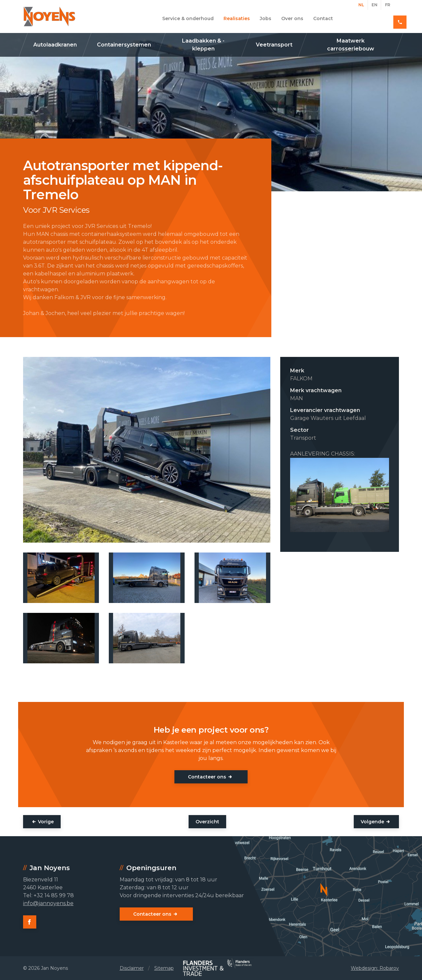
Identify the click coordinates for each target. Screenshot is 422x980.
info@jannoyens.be (48, 903)
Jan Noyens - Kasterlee (49, 16)
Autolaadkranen (55, 45)
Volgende (372, 822)
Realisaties (237, 18)
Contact (323, 18)
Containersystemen (124, 45)
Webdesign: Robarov (375, 968)
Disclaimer (132, 968)
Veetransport (274, 45)
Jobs (266, 18)
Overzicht (207, 822)
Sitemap (164, 968)
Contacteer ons (207, 777)
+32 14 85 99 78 (375, 18)
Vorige (46, 822)
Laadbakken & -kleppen (203, 45)
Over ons (292, 18)
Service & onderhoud (188, 18)
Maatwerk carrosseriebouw (351, 45)
